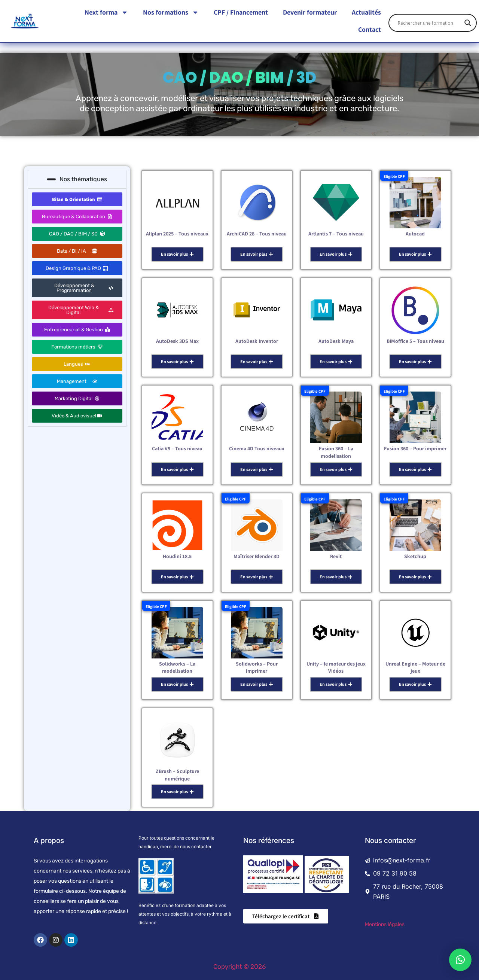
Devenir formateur (310, 11)
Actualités (366, 11)
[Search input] (429, 22)
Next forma (106, 12)
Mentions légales (385, 924)
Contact (370, 29)
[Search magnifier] (468, 22)
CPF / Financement (241, 11)
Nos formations (171, 12)
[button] (460, 960)
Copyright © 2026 (239, 967)
